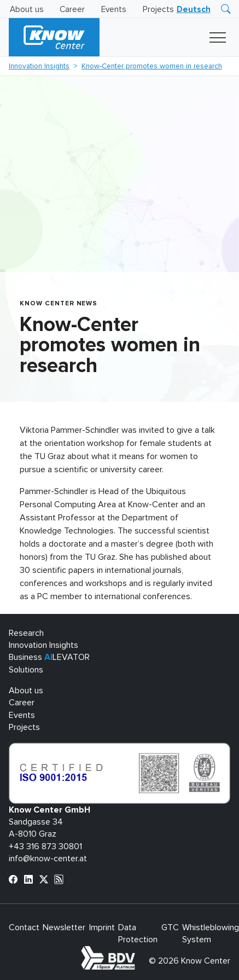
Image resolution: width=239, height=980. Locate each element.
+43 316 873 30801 (45, 846)
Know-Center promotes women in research (152, 66)
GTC (170, 927)
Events (114, 10)
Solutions (26, 670)
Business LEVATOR (49, 657)
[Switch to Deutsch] (194, 10)
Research (26, 633)
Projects (158, 10)
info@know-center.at (48, 859)
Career (72, 10)
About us (27, 10)
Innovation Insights (39, 66)
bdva (137, 952)
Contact (24, 927)
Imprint (102, 927)
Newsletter (64, 927)
